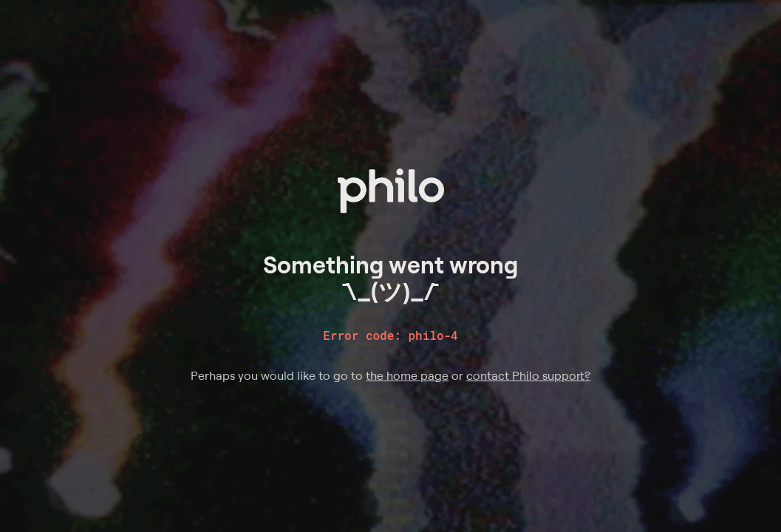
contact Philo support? (528, 375)
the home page (407, 375)
